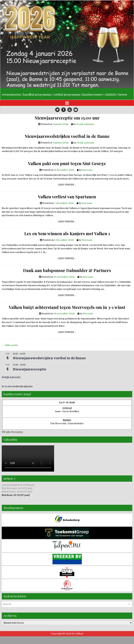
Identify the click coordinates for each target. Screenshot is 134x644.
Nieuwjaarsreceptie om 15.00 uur (67, 118)
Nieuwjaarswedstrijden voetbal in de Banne (67, 136)
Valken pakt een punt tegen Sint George (67, 163)
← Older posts (10, 345)
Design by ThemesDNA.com (67, 639)
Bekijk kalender (11, 377)
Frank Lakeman (85, 124)
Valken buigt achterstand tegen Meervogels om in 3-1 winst (67, 307)
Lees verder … (68, 185)
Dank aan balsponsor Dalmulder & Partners (67, 270)
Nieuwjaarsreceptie (30, 369)
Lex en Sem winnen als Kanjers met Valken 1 (67, 233)
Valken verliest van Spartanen (67, 197)
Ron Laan (87, 170)
